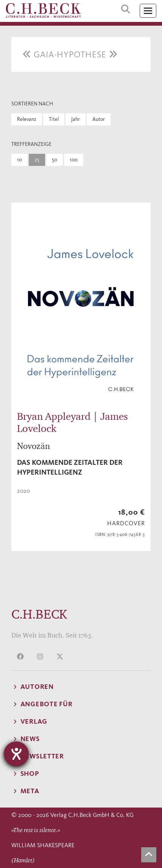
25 (37, 160)
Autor (99, 119)
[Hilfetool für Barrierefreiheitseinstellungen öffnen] (16, 754)
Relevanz (27, 119)
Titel (54, 119)
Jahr (76, 119)
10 (19, 160)
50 (55, 160)
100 (74, 160)
